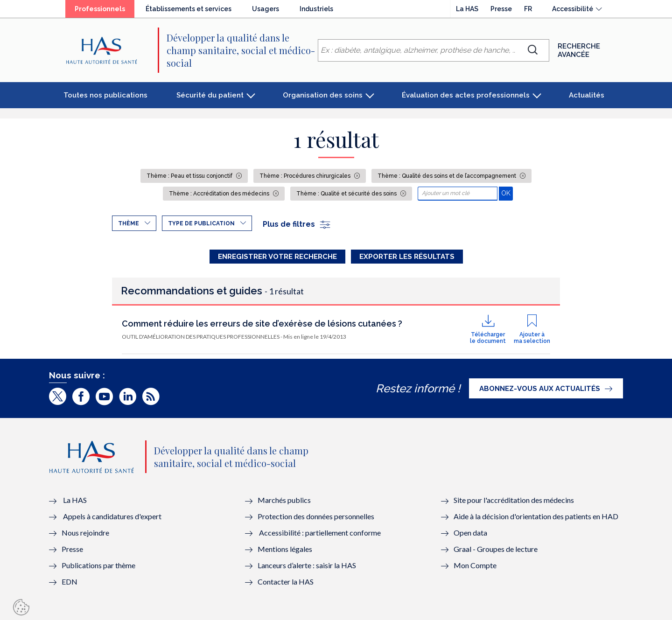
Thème (129, 223)
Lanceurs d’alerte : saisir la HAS (307, 565)
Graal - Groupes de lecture (496, 549)
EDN (70, 582)
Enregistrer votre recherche (277, 257)
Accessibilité (573, 9)
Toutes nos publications (105, 95)
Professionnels (100, 9)
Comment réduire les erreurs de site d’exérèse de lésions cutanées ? (262, 324)
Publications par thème (98, 565)
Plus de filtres (297, 224)
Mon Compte (475, 565)
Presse (501, 9)
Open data (470, 533)
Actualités (587, 95)
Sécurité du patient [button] (210, 95)
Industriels (316, 9)
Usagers (266, 9)
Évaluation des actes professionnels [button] (466, 95)
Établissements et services (189, 9)
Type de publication (201, 223)
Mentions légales (285, 549)
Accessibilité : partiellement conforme (320, 533)
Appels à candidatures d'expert (112, 516)
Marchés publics (285, 500)
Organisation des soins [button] (323, 95)
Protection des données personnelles (316, 516)
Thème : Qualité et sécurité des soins (347, 194)
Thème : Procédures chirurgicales (306, 176)
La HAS (467, 9)
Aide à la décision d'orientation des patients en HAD (536, 516)
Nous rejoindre (85, 533)
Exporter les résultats (407, 257)
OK (507, 193)
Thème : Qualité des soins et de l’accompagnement (448, 176)
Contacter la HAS (286, 582)
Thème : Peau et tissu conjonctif (190, 176)
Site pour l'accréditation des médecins (514, 500)
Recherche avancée (579, 50)
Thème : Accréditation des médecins (220, 194)
